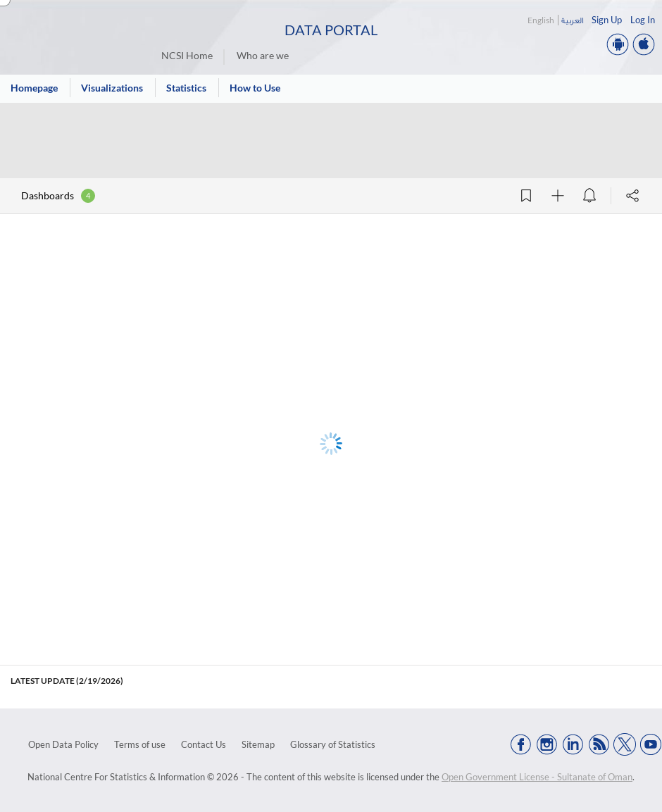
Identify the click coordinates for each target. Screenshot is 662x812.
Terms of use (140, 744)
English (541, 20)
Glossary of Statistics (333, 744)
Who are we (263, 55)
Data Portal (331, 30)
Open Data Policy (63, 744)
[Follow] (558, 196)
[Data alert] (589, 196)
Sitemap (258, 744)
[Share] (632, 196)
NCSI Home (187, 55)
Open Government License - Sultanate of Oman (537, 777)
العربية (572, 20)
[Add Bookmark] (526, 196)
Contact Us (204, 744)
